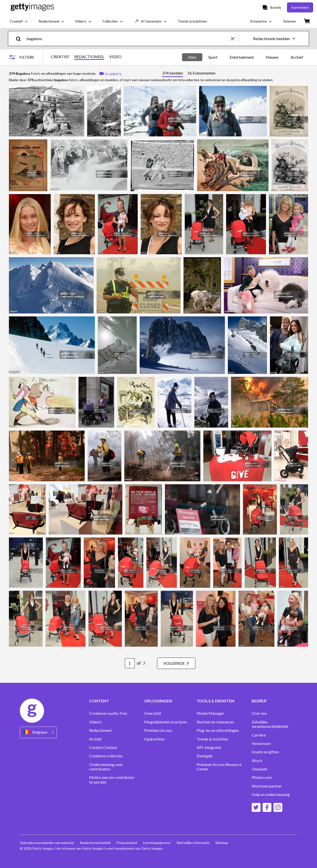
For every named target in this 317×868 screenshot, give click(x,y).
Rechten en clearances (215, 722)
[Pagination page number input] (130, 663)
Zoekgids (205, 756)
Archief (297, 57)
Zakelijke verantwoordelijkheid (270, 724)
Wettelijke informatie (193, 843)
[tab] (172, 74)
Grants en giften (265, 752)
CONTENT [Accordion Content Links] (99, 701)
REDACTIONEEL (89, 57)
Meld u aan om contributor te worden (112, 780)
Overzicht (153, 713)
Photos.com (262, 777)
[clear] (235, 38)
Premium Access (158, 730)
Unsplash (259, 769)
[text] (128, 38)
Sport (213, 57)
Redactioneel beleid (95, 843)
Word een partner (267, 786)
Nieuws (272, 57)
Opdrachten (154, 739)
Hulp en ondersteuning (271, 794)
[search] (20, 38)
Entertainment (242, 57)
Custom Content (103, 747)
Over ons (259, 713)
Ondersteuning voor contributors (106, 767)
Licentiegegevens (157, 843)
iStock (257, 761)
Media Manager (210, 713)
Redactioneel (100, 730)
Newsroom (261, 743)
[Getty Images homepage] (32, 7)
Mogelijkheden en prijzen (166, 722)
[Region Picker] (38, 732)
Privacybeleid (127, 843)
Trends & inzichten (212, 739)
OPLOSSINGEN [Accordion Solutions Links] (158, 701)
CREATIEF (60, 57)
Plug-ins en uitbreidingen (218, 730)
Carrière (259, 735)
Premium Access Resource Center (219, 767)
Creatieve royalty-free (108, 713)
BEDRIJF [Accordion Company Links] (259, 701)
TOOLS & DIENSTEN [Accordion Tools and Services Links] (215, 701)
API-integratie (209, 747)
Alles (192, 57)
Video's (95, 722)
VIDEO (115, 57)
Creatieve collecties (106, 756)
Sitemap (222, 843)
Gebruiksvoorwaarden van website (47, 843)
